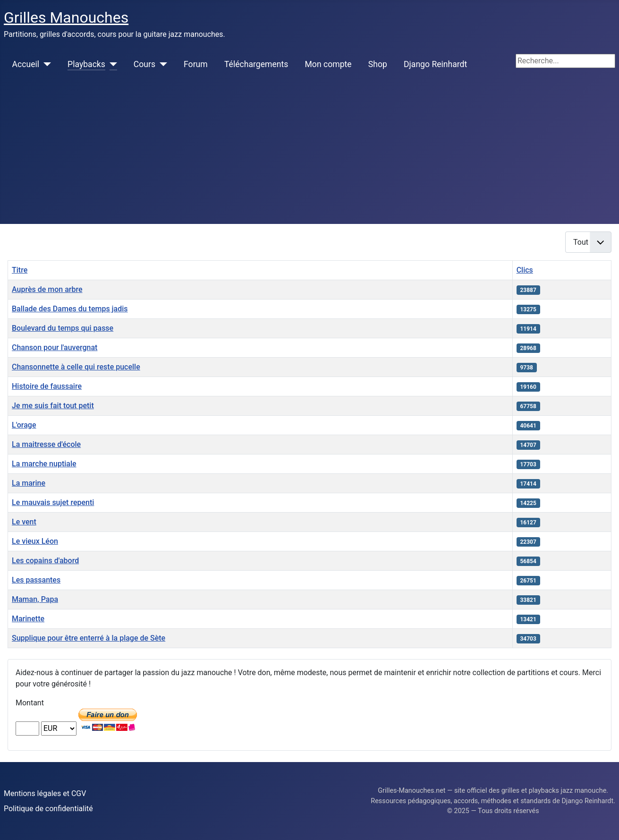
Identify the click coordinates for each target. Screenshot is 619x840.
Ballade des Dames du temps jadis (70, 309)
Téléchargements (256, 64)
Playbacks (86, 64)
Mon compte (328, 64)
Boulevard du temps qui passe (63, 328)
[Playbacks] (111, 64)
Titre (20, 270)
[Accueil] (45, 64)
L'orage (24, 425)
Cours (144, 64)
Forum (196, 64)
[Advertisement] (310, 153)
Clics (525, 270)
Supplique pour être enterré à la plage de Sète (89, 638)
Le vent (24, 522)
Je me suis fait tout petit (53, 406)
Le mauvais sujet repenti (53, 502)
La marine (29, 483)
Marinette (28, 619)
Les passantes (36, 580)
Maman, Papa (35, 599)
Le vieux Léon (35, 541)
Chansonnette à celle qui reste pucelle (76, 367)
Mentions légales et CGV (45, 793)
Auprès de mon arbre (47, 289)
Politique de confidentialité (48, 809)
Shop (378, 64)
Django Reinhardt (435, 64)
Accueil (26, 64)
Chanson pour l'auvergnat (55, 347)
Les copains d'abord (45, 561)
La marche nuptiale (44, 464)
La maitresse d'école (46, 444)
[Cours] (161, 64)
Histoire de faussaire (47, 386)
